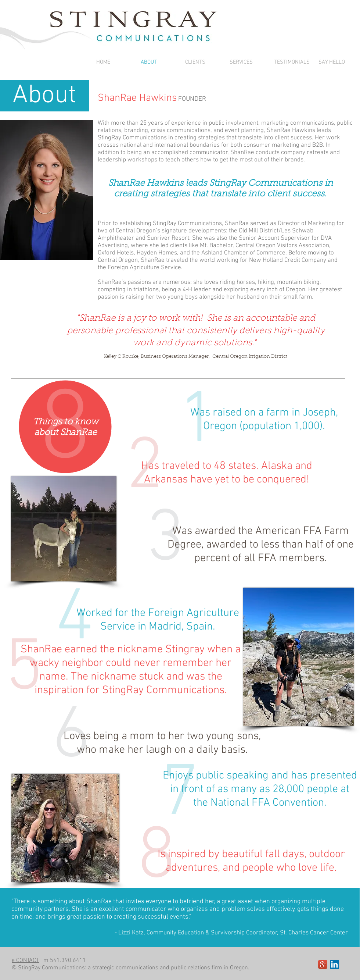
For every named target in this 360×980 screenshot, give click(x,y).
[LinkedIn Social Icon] (334, 964)
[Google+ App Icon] (323, 964)
